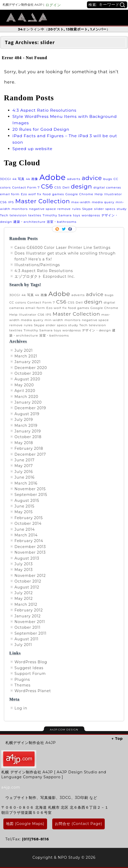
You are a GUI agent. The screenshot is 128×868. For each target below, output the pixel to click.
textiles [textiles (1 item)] (35, 215)
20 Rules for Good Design (41, 129)
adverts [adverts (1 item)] (74, 179)
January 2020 (28, 402)
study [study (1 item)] (122, 209)
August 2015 (27, 501)
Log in (21, 708)
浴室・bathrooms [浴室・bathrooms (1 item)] (62, 222)
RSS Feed (58, 229)
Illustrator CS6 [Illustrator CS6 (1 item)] (32, 314)
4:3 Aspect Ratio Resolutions (44, 110)
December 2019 (30, 408)
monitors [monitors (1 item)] (20, 209)
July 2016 (24, 472)
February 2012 (29, 610)
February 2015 (29, 518)
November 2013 (30, 552)
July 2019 (24, 420)
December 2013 (30, 547)
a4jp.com (11, 787)
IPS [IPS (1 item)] (11, 202)
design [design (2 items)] (81, 186)
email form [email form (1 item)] (10, 194)
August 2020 (27, 379)
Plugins (22, 679)
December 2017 (30, 454)
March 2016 (26, 483)
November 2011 (30, 622)
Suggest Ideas (29, 668)
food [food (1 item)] (47, 194)
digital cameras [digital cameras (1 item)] (107, 187)
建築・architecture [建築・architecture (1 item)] (29, 222)
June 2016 (25, 477)
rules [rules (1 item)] (76, 209)
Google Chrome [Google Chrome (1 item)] (79, 194)
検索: (93, 5)
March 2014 (26, 535)
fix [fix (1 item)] (39, 194)
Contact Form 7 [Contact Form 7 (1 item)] (26, 187)
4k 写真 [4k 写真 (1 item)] (18, 179)
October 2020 (28, 373)
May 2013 (24, 570)
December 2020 (31, 368)
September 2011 (31, 633)
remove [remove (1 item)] (64, 209)
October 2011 (27, 627)
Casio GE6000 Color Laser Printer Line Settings (63, 248)
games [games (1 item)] (58, 194)
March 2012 (26, 604)
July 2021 (24, 350)
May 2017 (24, 466)
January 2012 (28, 616)
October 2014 (28, 523)
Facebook (71, 229)
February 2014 (29, 541)
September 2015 (31, 495)
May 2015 (24, 512)
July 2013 (24, 564)
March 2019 (26, 425)
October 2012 (28, 581)
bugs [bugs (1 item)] (108, 179)
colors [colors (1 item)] (5, 187)
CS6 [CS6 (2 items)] (47, 186)
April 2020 (25, 391)
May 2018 (24, 443)
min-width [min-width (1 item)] (54, 320)
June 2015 (24, 506)
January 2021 (28, 362)
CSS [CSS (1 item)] (58, 187)
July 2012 (24, 593)
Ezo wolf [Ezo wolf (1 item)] (28, 194)
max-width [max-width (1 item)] (81, 202)
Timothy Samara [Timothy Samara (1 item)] (57, 215)
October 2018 (28, 437)
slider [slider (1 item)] (99, 209)
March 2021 (26, 356)
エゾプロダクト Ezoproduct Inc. (45, 276)
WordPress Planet (33, 691)
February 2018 (29, 448)
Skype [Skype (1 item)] (88, 209)
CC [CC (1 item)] (116, 179)
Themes (22, 685)
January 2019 (28, 431)
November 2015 (30, 489)
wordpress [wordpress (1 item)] (91, 215)
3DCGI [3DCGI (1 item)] (6, 179)
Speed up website (32, 149)
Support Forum (30, 674)
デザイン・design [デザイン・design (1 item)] (96, 330)
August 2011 (27, 639)
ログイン (53, 5)
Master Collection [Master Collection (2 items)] (43, 201)
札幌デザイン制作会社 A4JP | (23, 5)
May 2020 (24, 385)
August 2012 (27, 587)
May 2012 (24, 599)
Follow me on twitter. (64, 229)
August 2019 (27, 414)
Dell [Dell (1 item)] (66, 187)
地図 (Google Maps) (25, 824)
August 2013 (27, 558)
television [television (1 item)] (18, 215)
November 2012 (30, 576)
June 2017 (25, 460)
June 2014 (25, 529)
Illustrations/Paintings (37, 265)
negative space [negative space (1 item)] (42, 209)
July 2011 (23, 645)
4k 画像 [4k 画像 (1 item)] (32, 179)
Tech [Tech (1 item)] (4, 215)
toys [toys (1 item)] (77, 215)
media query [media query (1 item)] (103, 202)
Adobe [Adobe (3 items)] (52, 177)
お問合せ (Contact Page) (78, 824)
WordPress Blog (31, 662)
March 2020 (26, 397)
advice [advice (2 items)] (92, 178)
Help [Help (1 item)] (99, 194)
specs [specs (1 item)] (111, 209)
